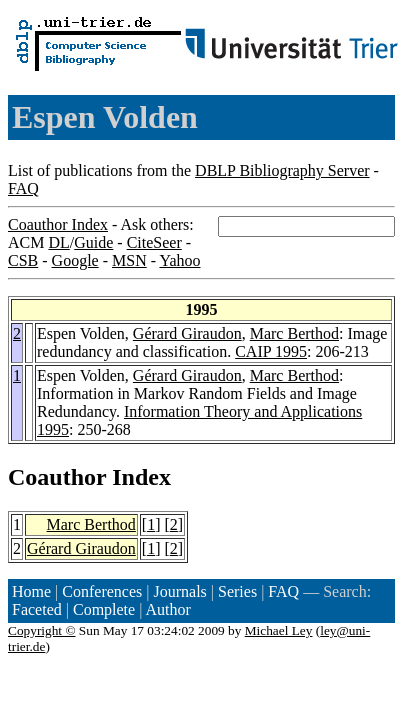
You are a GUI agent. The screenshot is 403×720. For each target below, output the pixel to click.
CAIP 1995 (271, 351)
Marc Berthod (294, 333)
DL (58, 242)
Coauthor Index (58, 224)
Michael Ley (279, 630)
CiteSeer (154, 242)
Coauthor (57, 477)
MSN (129, 260)
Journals (179, 591)
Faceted (37, 609)
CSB (23, 260)
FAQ (23, 188)
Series (237, 591)
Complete (104, 609)
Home (31, 591)
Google (75, 260)
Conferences (102, 591)
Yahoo (179, 260)
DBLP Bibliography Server (282, 170)
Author (168, 609)
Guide (93, 242)
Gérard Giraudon (187, 333)
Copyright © (42, 630)
